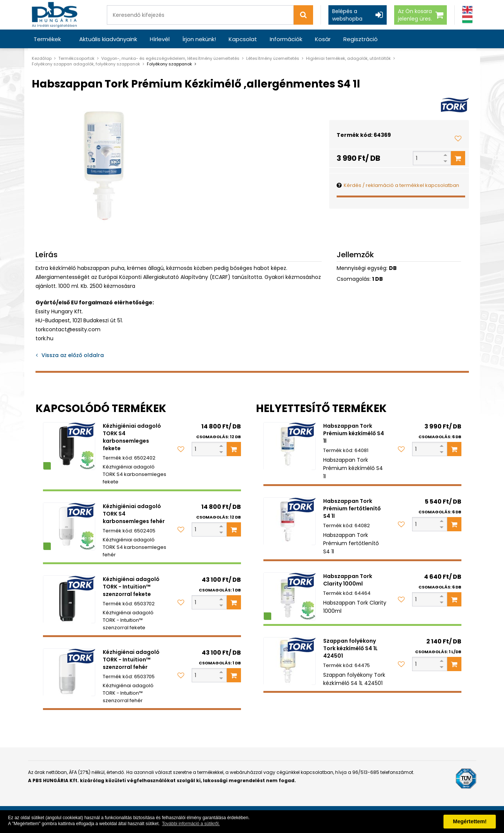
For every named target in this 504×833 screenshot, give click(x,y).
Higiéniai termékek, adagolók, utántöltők (348, 58)
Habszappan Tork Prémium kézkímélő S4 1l (354, 433)
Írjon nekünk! (199, 39)
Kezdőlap (42, 58)
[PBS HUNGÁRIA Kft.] (55, 15)
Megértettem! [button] (470, 821)
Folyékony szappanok (169, 64)
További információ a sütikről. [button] (191, 824)
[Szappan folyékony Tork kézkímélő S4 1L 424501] (290, 661)
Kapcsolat (243, 39)
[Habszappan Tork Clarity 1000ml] (290, 596)
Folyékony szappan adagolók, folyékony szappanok (86, 64)
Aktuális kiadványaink (108, 39)
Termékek (47, 39)
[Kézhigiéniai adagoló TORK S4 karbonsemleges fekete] (69, 446)
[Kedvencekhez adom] (458, 138)
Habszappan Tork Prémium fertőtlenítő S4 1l (352, 508)
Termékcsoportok (76, 58)
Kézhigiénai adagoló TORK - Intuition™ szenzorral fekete (131, 587)
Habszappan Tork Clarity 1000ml (348, 580)
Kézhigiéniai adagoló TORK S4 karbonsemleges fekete (132, 437)
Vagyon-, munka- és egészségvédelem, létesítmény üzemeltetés (170, 58)
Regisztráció (361, 39)
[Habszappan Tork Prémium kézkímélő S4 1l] (290, 446)
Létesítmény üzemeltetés (273, 58)
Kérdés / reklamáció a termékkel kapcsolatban (401, 185)
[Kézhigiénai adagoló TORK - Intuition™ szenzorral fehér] (69, 672)
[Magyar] (467, 19)
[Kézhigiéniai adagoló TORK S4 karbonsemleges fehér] (69, 526)
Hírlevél (160, 39)
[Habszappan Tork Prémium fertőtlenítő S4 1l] (290, 521)
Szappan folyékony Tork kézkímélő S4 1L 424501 (350, 648)
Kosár (323, 39)
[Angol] (467, 10)
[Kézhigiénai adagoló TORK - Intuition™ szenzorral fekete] (69, 599)
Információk (286, 39)
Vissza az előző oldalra (73, 355)
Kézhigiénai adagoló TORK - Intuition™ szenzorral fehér (131, 660)
